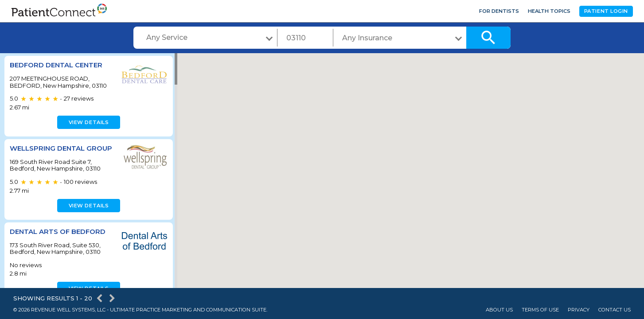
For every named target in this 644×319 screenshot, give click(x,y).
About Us (499, 310)
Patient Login (606, 11)
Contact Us (615, 310)
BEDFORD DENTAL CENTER (56, 65)
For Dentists (499, 11)
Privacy (579, 310)
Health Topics (549, 11)
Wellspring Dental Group (61, 148)
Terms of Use (540, 310)
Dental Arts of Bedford (58, 231)
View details (88, 122)
